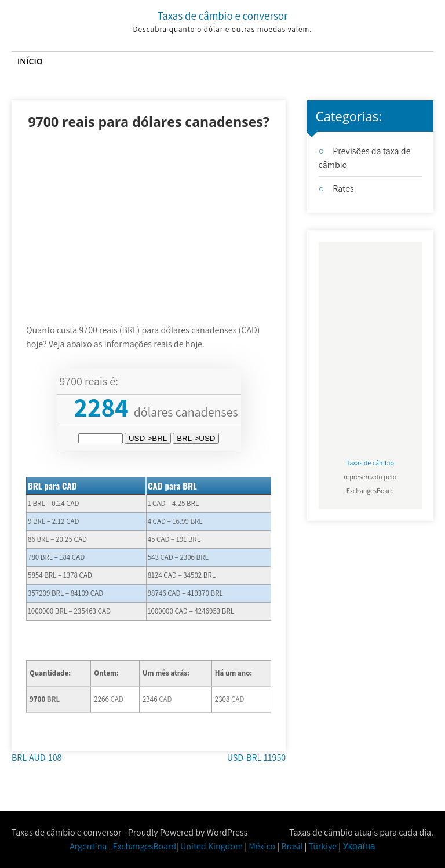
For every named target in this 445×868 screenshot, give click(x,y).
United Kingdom (211, 846)
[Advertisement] (149, 236)
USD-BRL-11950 (257, 758)
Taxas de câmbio (370, 463)
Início (30, 61)
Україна (359, 846)
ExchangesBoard (145, 846)
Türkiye (322, 846)
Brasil (292, 846)
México (262, 846)
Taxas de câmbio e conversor (223, 16)
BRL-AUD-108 (37, 758)
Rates (343, 189)
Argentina (88, 846)
